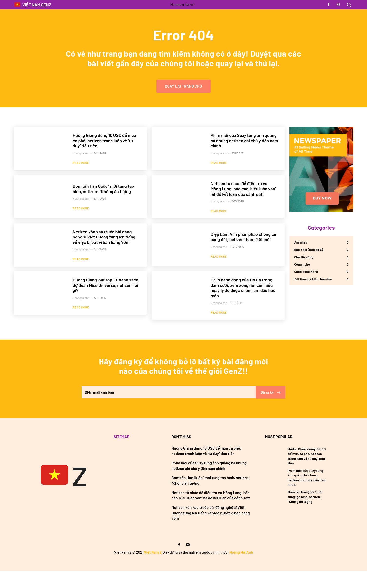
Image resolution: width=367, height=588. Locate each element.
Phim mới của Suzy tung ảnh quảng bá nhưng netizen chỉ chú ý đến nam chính (244, 155)
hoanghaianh (81, 167)
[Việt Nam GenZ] (63, 493)
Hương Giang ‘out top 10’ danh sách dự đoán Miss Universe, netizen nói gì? (106, 300)
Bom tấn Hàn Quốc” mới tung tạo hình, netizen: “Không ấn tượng (103, 203)
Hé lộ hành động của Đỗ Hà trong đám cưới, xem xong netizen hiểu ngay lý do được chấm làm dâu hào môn (243, 303)
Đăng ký (271, 409)
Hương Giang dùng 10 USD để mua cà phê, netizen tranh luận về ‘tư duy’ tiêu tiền (104, 155)
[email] (168, 409)
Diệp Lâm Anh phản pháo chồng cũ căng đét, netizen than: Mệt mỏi (243, 251)
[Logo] (32, 5)
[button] (349, 5)
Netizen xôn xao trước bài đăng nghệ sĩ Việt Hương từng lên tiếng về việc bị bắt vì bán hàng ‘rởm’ (104, 252)
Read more (81, 177)
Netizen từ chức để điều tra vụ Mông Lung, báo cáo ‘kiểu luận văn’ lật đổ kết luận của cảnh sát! (243, 203)
